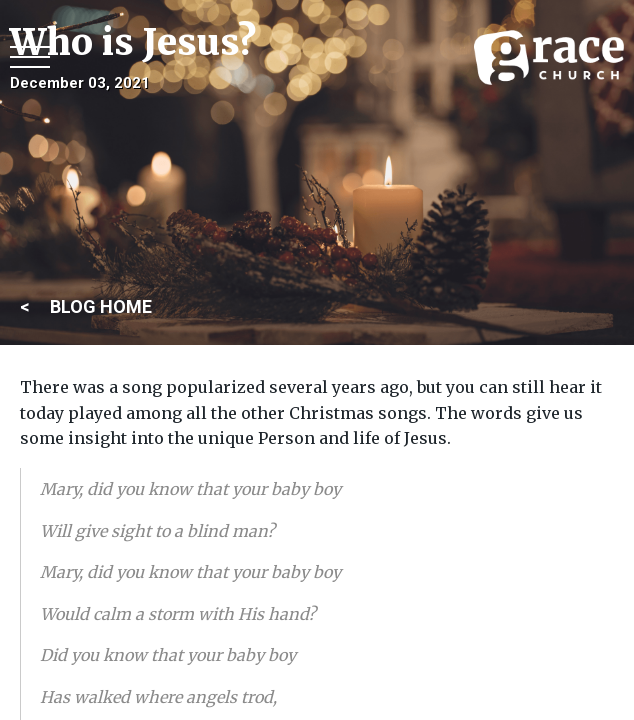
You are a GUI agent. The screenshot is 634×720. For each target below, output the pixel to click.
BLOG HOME (101, 306)
